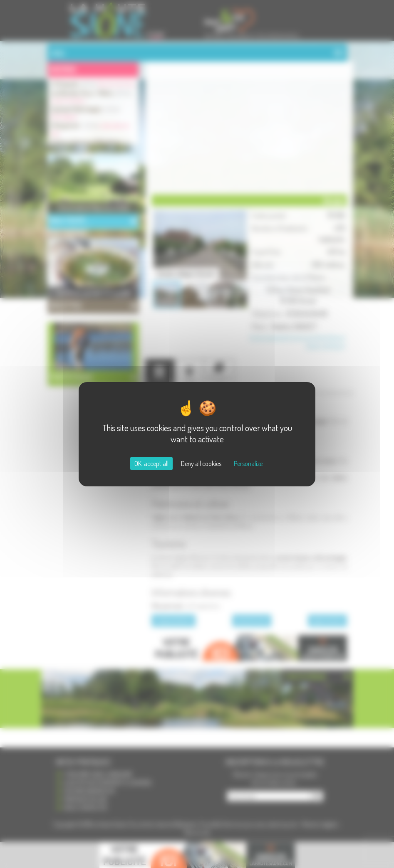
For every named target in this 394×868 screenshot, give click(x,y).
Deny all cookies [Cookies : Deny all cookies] (201, 464)
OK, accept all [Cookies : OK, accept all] (151, 464)
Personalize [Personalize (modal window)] (248, 464)
